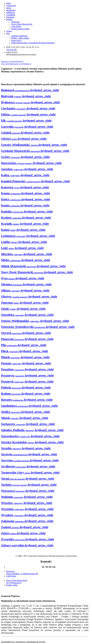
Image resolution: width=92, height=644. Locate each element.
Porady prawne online (20, 29)
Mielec (26, 260)
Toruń (28, 479)
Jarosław (27, 169)
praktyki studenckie (19, 36)
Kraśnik (25, 224)
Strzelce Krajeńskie (32, 442)
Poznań (26, 363)
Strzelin (26, 448)
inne (8, 33)
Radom (26, 393)
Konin (25, 205)
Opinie (9, 31)
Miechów (27, 254)
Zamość (25, 527)
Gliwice (24, 139)
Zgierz (23, 533)
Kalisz (25, 175)
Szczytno (30, 460)
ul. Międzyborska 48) (29, 574)
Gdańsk (25, 133)
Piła (24, 345)
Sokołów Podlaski (32, 430)
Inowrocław (31, 163)
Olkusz (25, 290)
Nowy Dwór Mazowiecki (22, 24)
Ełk (26, 120)
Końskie (27, 211)
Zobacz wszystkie (27, 545)
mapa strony (16, 40)
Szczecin (29, 454)
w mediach (11, 15)
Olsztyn (29, 296)
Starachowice (30, 436)
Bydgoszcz (30, 102)
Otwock (26, 333)
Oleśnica (26, 284)
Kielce (26, 199)
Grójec (25, 157)
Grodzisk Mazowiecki (35, 151)
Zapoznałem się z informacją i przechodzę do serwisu (23, 642)
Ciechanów (28, 108)
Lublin (24, 242)
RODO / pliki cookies (20, 38)
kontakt (9, 19)
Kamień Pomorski (35, 181)
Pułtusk (26, 387)
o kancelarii (11, 5)
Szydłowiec (28, 466)
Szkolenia (10, 17)
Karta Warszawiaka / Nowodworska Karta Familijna (33, 43)
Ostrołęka (27, 315)
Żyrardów (28, 539)
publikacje (11, 12)
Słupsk (25, 418)
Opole (23, 309)
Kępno (25, 193)
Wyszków (27, 515)
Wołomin (27, 497)
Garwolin (27, 127)
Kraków (26, 218)
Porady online (12, 585)
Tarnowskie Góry (30, 472)
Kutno (23, 230)
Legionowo (28, 236)
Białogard (30, 90)
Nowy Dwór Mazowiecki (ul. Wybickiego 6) (17, 582)
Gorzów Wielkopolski (34, 145)
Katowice (25, 187)
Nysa (23, 278)
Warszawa (16, 22)
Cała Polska (16, 26)
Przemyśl (27, 381)
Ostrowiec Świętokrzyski (38, 327)
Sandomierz (29, 406)
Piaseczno (27, 339)
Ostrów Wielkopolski (35, 321)
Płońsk (25, 357)
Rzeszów (27, 400)
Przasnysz (27, 375)
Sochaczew (28, 424)
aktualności (11, 10)
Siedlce (25, 412)
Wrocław (27, 503)
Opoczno (25, 303)
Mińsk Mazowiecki (33, 266)
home (9, 3)
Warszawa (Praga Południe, (13, 573)
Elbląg (28, 114)
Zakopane (27, 521)
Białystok (26, 96)
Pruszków (27, 369)
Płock (24, 351)
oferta (9, 8)
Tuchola (29, 485)
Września (27, 509)
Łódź (22, 248)
